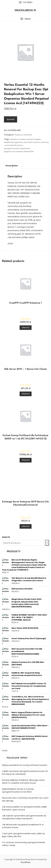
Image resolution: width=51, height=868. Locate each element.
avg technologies (33, 139)
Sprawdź (11, 119)
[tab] (12, 166)
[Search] (47, 543)
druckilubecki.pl (26, 10)
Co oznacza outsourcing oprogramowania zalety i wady (24, 844)
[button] (26, 19)
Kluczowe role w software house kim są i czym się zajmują (25, 799)
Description (12, 166)
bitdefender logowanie (13, 142)
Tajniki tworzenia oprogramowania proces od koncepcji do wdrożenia (25, 773)
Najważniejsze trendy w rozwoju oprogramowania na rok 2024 (18, 790)
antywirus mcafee (17, 139)
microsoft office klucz (14, 145)
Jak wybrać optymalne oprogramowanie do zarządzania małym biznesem (24, 817)
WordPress (26, 862)
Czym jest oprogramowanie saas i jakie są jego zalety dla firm (23, 835)
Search (6, 537)
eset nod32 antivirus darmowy (36, 142)
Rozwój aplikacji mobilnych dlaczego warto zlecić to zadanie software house (24, 781)
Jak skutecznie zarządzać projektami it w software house (23, 826)
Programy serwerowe (23, 135)
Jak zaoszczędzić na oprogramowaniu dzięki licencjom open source (24, 808)
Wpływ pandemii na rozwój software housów (25, 765)
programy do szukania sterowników (19, 151)
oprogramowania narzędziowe (17, 148)
